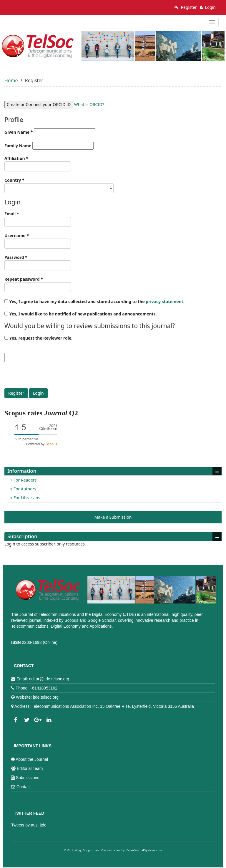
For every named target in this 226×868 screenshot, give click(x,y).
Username (38, 241)
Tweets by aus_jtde (29, 825)
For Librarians (26, 498)
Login (208, 7)
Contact (24, 787)
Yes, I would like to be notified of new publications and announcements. (81, 314)
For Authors (24, 489)
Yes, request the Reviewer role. (38, 338)
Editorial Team (30, 768)
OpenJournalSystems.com (144, 850)
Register (186, 7)
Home (11, 80)
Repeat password (38, 284)
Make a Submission (113, 517)
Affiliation (38, 163)
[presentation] (49, 377)
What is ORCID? (89, 104)
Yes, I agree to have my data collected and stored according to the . (94, 301)
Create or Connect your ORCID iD (39, 104)
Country (59, 185)
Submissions (28, 778)
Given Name (50, 132)
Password (38, 262)
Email (38, 219)
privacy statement (164, 301)
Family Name (49, 146)
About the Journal (32, 759)
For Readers (24, 480)
